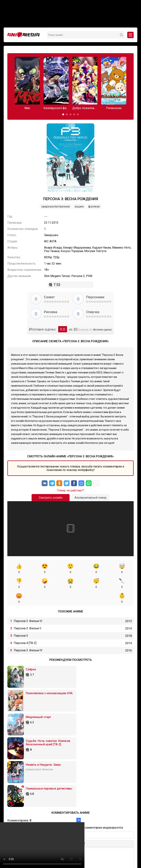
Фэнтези (94, 207)
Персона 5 (21, 621)
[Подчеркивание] (22, 757)
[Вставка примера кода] (73, 757)
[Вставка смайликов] (60, 757)
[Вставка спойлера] (78, 757)
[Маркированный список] (47, 757)
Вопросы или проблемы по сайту (88, 848)
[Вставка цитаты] (67, 757)
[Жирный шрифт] (11, 757)
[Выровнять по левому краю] (29, 757)
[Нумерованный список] (53, 757)
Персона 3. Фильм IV (28, 635)
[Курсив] (16, 757)
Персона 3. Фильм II (28, 613)
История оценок (102, 330)
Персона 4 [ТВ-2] (25, 628)
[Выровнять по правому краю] (40, 757)
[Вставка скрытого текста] (84, 757)
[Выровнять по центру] (35, 757)
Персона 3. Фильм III (28, 606)
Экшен (79, 207)
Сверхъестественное (56, 207)
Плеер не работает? (70, 490)
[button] (63, 114)
